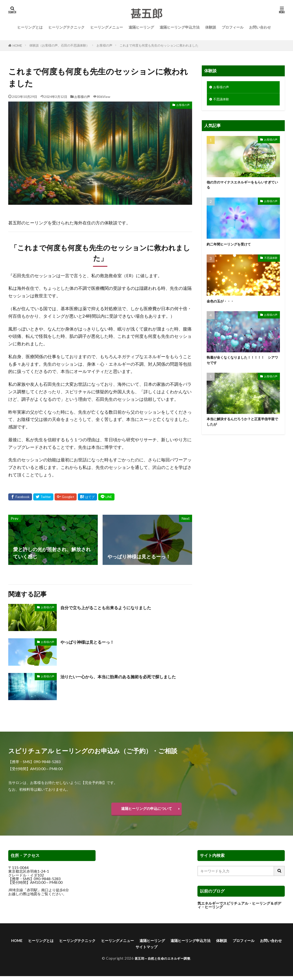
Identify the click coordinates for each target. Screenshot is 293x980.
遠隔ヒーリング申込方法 (180, 27)
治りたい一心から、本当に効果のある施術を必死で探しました (126, 680)
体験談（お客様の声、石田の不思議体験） (59, 45)
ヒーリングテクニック (66, 27)
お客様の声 (104, 45)
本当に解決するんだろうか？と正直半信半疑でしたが (242, 426)
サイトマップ (178, 950)
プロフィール (233, 27)
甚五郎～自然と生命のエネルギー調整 (163, 962)
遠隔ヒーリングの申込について (146, 810)
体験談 (211, 27)
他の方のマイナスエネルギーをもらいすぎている (242, 187)
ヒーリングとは (30, 27)
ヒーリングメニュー (107, 27)
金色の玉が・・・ (223, 304)
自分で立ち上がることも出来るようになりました (114, 607)
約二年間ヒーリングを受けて (233, 247)
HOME (17, 45)
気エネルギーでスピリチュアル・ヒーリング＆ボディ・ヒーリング (239, 907)
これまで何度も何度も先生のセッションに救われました (159, 45)
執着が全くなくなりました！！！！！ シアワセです (243, 364)
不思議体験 (222, 101)
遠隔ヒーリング (141, 27)
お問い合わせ (260, 27)
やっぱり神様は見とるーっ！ (92, 642)
